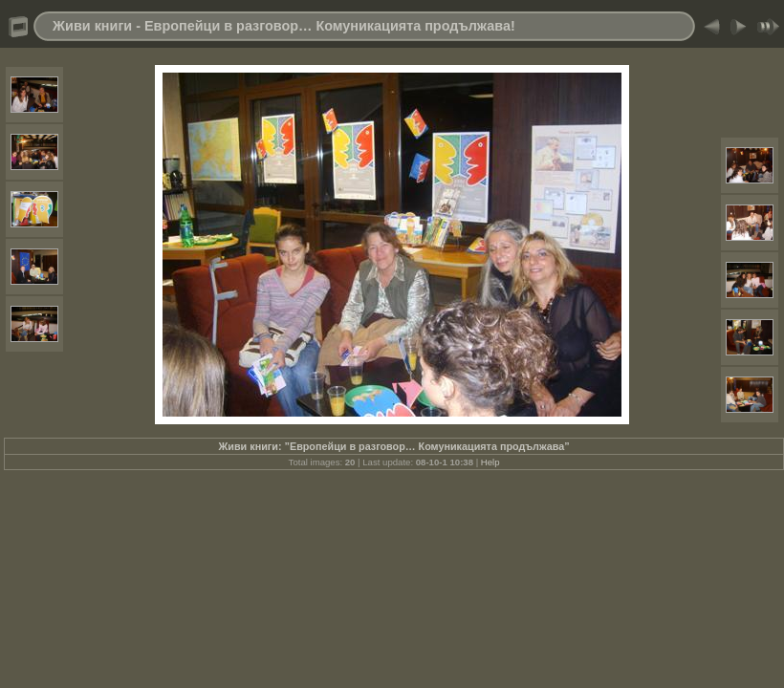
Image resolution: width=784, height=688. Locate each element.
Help (490, 462)
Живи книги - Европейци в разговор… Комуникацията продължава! (284, 26)
